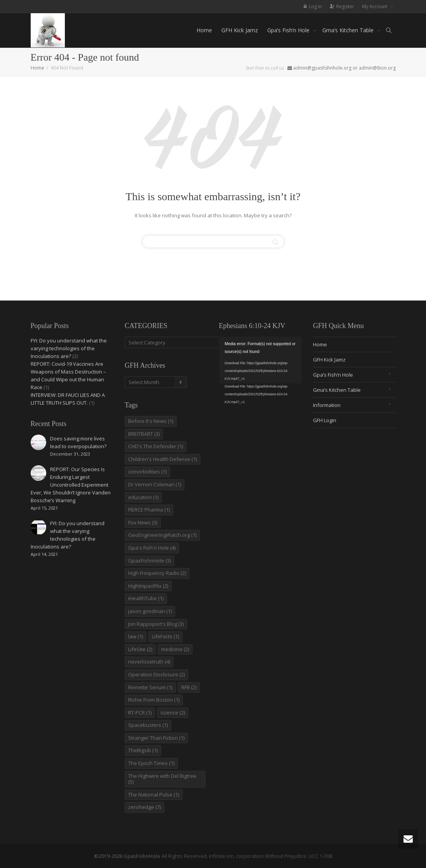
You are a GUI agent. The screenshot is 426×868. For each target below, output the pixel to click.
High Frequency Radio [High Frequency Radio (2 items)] (157, 573)
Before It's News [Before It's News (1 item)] (151, 421)
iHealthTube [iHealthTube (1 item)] (146, 598)
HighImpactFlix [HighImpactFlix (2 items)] (148, 586)
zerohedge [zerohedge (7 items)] (144, 807)
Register (345, 6)
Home (204, 30)
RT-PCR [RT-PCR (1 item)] (140, 713)
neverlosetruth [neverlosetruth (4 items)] (149, 662)
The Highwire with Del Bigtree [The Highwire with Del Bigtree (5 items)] (162, 779)
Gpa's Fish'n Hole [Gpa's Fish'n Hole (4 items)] (152, 548)
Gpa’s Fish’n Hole (289, 30)
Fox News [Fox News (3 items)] (143, 522)
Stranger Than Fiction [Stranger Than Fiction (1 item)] (156, 738)
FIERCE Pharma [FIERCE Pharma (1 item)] (149, 510)
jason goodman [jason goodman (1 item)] (150, 611)
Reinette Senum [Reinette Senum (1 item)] (150, 687)
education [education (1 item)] (143, 497)
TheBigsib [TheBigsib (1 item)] (143, 750)
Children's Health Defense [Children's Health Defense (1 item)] (163, 459)
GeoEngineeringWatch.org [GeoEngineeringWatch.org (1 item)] (162, 535)
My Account (375, 6)
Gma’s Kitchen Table (349, 30)
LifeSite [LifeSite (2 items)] (140, 649)
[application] (260, 360)
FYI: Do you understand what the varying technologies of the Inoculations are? (69, 348)
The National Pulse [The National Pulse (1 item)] (154, 795)
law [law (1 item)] (136, 636)
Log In (315, 6)
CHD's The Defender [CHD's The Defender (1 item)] (156, 446)
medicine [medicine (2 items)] (175, 649)
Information (327, 405)
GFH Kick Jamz (240, 30)
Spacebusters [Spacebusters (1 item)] (148, 725)
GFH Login (325, 420)
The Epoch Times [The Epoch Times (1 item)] (151, 763)
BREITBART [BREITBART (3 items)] (144, 434)
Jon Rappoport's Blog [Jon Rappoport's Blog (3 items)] (156, 624)
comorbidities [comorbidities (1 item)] (147, 472)
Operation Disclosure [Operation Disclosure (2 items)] (156, 674)
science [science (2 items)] (173, 713)
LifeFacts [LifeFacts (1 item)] (165, 636)
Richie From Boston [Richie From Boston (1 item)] (154, 700)
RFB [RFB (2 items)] (189, 687)
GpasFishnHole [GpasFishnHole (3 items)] (150, 561)
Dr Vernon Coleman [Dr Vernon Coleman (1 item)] (155, 484)
